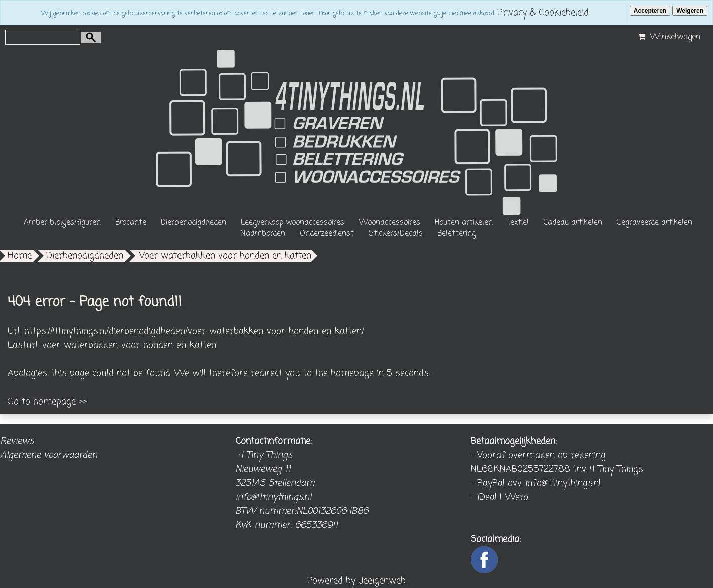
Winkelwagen (668, 37)
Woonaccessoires (390, 223)
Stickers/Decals (396, 234)
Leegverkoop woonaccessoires (293, 223)
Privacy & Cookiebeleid (543, 13)
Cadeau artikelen (573, 223)
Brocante (131, 223)
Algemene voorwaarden (49, 455)
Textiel (518, 223)
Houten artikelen (464, 223)
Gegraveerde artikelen (655, 223)
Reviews (17, 441)
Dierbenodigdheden (194, 223)
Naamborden (263, 234)
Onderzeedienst (327, 234)
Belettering (457, 234)
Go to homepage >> (47, 402)
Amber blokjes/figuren (62, 223)
